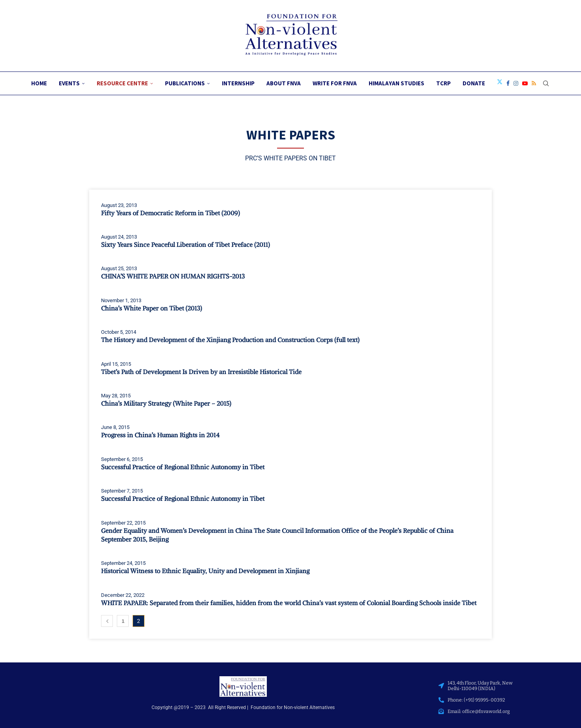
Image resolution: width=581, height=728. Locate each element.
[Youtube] (525, 83)
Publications (185, 83)
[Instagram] (516, 83)
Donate (474, 83)
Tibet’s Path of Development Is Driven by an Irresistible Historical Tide (201, 372)
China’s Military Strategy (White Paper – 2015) (166, 403)
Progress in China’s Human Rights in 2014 (160, 435)
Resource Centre (122, 83)
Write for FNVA (335, 83)
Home (39, 83)
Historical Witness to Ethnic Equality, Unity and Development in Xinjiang (205, 571)
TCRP (443, 83)
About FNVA (284, 83)
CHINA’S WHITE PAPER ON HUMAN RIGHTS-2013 (173, 276)
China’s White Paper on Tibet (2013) (152, 308)
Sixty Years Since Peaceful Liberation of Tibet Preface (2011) (186, 245)
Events (69, 83)
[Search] (546, 83)
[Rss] (534, 83)
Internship (238, 83)
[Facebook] (508, 83)
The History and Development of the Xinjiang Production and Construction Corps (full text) (230, 340)
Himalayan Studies (396, 83)
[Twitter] (500, 83)
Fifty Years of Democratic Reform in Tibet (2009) (171, 213)
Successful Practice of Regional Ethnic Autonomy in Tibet (183, 467)
